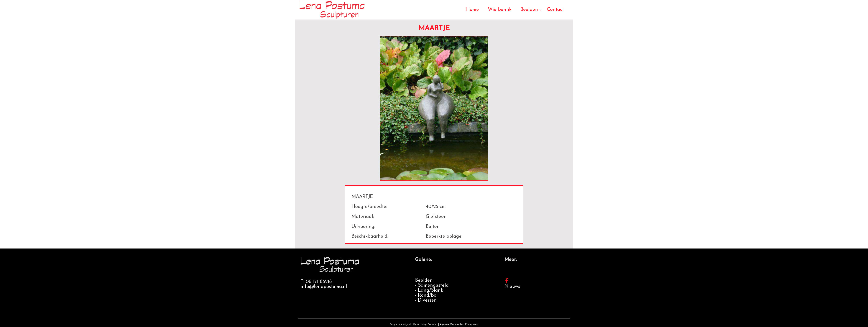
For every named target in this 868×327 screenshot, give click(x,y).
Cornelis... (433, 325)
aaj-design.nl (404, 325)
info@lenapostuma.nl (324, 287)
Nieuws (512, 287)
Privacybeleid (472, 325)
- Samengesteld (432, 285)
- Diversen (426, 300)
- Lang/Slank (429, 290)
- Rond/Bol (426, 295)
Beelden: (424, 280)
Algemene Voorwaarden (451, 325)
